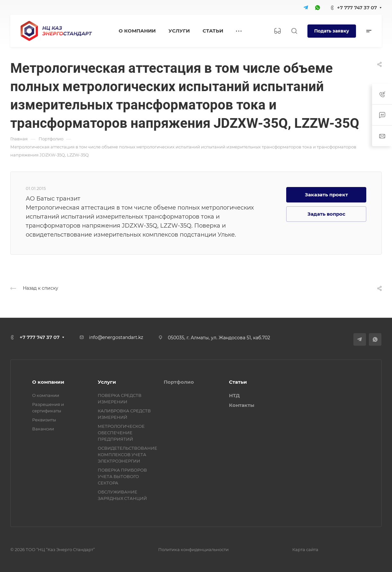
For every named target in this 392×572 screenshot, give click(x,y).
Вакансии (43, 429)
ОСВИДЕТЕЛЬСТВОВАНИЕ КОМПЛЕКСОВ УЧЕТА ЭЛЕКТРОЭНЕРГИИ (128, 455)
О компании (48, 382)
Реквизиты (44, 420)
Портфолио (179, 382)
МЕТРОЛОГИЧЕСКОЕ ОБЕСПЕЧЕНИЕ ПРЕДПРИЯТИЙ (121, 433)
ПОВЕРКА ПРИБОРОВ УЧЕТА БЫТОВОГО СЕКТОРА (122, 476)
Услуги (107, 382)
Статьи (238, 382)
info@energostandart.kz (116, 337)
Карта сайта (305, 549)
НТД (234, 395)
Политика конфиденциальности (193, 549)
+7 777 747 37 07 (357, 8)
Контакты (242, 405)
